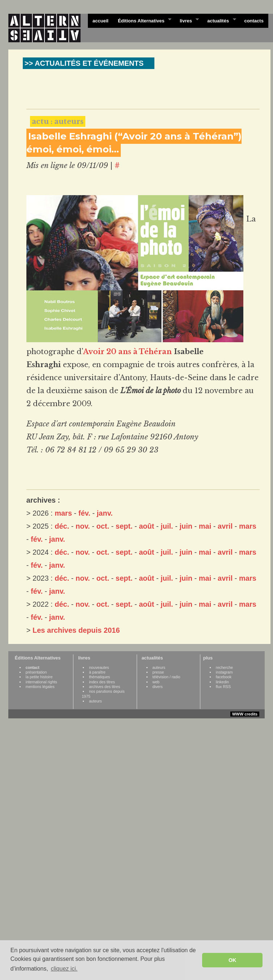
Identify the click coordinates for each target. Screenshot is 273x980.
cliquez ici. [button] (64, 969)
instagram (224, 672)
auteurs (95, 701)
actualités (219, 20)
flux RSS (223, 687)
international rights (41, 682)
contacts (254, 21)
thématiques (99, 677)
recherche (224, 667)
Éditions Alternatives (142, 20)
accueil (101, 21)
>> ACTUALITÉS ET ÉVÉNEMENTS (84, 63)
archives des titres (104, 687)
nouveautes (99, 667)
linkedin (222, 682)
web (156, 682)
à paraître (97, 672)
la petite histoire (39, 677)
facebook (224, 677)
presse (158, 672)
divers (158, 687)
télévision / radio (167, 677)
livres (187, 20)
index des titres (102, 682)
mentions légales (40, 687)
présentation (36, 672)
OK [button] (233, 960)
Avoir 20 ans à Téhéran (127, 352)
